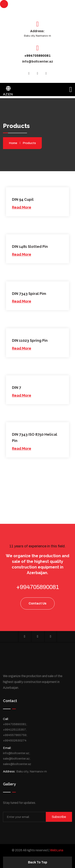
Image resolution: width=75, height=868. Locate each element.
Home (13, 143)
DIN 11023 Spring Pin (30, 340)
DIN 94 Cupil (23, 199)
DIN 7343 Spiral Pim (29, 294)
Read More (22, 207)
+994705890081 (37, 56)
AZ (5, 94)
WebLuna (57, 850)
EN (10, 94)
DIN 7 (16, 388)
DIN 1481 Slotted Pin (30, 247)
